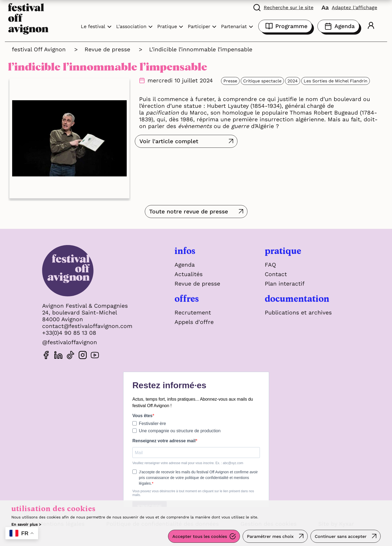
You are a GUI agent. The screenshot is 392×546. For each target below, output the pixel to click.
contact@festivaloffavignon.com (87, 326)
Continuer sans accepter (341, 536)
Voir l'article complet (169, 141)
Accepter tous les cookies (200, 536)
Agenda (338, 26)
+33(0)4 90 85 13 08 (69, 333)
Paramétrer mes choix (270, 536)
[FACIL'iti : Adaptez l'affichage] (349, 7)
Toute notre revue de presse (189, 211)
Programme (285, 26)
